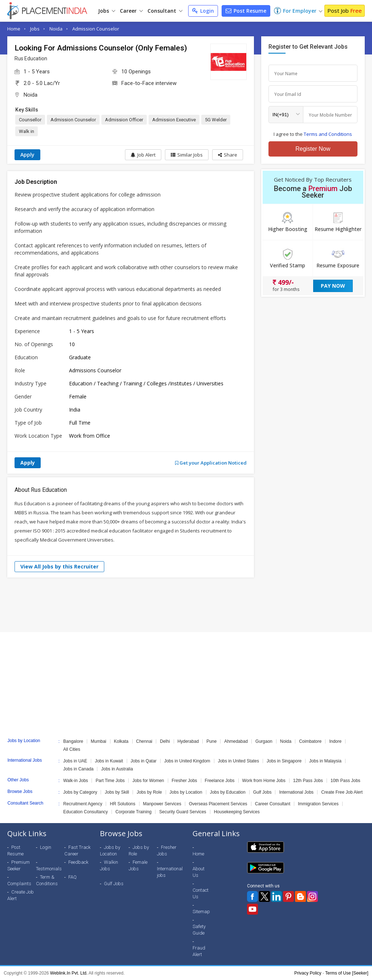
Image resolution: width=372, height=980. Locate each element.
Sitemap (201, 912)
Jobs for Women (148, 781)
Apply (27, 155)
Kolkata (121, 741)
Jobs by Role (149, 792)
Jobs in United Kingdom (187, 761)
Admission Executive (174, 120)
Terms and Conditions (328, 134)
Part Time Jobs (110, 781)
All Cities (72, 749)
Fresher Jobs (185, 781)
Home (14, 29)
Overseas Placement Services (218, 804)
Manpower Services (162, 804)
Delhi (165, 741)
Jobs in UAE (75, 761)
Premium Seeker (19, 865)
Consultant (165, 11)
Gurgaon (264, 741)
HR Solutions (122, 804)
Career (131, 11)
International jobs (170, 872)
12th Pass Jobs (308, 781)
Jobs (107, 11)
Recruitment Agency (83, 804)
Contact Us (201, 893)
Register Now (313, 149)
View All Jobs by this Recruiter (59, 566)
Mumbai (99, 741)
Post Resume (246, 11)
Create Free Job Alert (342, 792)
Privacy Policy (308, 973)
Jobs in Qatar (144, 761)
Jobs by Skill (117, 792)
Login (203, 11)
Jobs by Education (228, 792)
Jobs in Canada (78, 769)
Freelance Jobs (220, 781)
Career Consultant (273, 804)
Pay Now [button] (333, 286)
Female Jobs (138, 865)
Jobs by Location (186, 792)
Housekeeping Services (237, 812)
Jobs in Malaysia (325, 761)
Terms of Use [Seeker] (347, 973)
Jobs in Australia (117, 769)
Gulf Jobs (262, 792)
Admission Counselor (96, 29)
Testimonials (49, 869)
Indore (335, 741)
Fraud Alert (199, 951)
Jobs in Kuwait (109, 761)
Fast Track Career (77, 851)
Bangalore (73, 741)
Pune (211, 741)
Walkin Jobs (109, 865)
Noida (56, 29)
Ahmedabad (236, 741)
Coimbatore (310, 741)
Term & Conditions (47, 880)
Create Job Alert (21, 895)
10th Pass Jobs (345, 781)
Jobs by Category (80, 792)
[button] (228, 155)
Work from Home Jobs (264, 781)
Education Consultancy (86, 812)
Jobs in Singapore (284, 761)
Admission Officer (124, 120)
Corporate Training (134, 812)
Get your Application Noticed (211, 463)
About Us (199, 872)
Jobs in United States (238, 761)
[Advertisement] (186, 605)
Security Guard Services (183, 812)
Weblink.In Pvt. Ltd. (69, 973)
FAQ (72, 877)
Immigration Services (318, 804)
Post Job (345, 11)
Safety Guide (199, 930)
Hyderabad (188, 741)
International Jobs (296, 792)
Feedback (78, 862)
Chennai (144, 741)
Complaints (19, 884)
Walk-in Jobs (76, 781)
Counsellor (30, 120)
